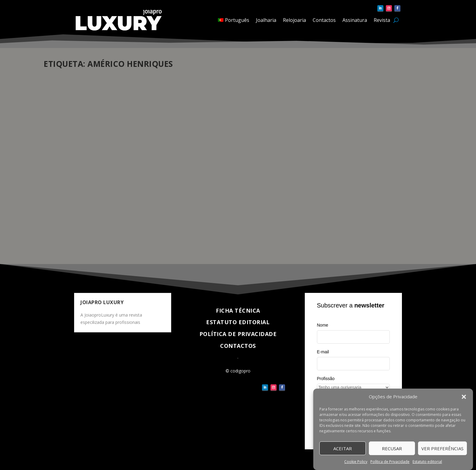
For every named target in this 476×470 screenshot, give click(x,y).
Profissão (326, 379)
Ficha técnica (238, 310)
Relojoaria (294, 20)
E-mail (323, 352)
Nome (323, 325)
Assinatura (355, 20)
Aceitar (343, 448)
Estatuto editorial (427, 462)
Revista (382, 20)
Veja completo (70, 237)
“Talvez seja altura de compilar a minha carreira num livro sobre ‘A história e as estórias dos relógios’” (102, 161)
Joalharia (266, 20)
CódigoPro (64, 177)
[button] (464, 397)
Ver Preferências (442, 448)
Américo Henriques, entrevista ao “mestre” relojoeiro (227, 158)
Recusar (392, 448)
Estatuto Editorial (238, 322)
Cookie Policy (356, 462)
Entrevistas (109, 177)
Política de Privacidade (390, 462)
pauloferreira (196, 171)
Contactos (324, 20)
